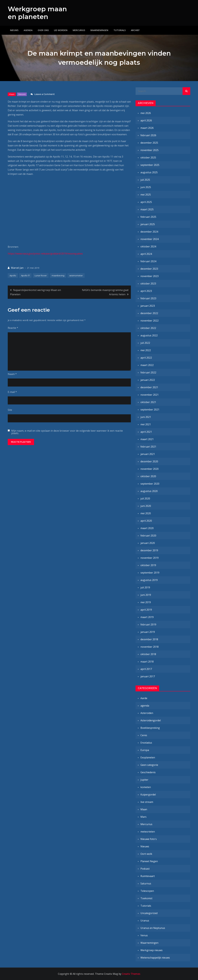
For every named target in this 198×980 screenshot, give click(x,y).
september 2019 (150, 573)
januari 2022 (148, 380)
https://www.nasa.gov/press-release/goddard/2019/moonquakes (45, 254)
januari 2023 (148, 306)
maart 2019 (147, 617)
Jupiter (144, 780)
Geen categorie (149, 765)
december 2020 (149, 461)
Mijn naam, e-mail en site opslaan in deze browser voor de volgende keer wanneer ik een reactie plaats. (67, 432)
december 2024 (149, 232)
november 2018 (150, 647)
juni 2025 (146, 187)
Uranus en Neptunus (153, 928)
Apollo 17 (25, 275)
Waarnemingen (99, 30)
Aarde (144, 698)
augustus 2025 (149, 172)
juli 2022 (145, 343)
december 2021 (149, 387)
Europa (145, 750)
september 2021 (150, 410)
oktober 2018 (148, 654)
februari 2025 (148, 217)
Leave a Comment (44, 94)
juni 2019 (146, 595)
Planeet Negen (149, 861)
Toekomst (146, 898)
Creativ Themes (131, 974)
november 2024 (150, 239)
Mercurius (79, 30)
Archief (135, 30)
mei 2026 (146, 113)
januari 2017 (148, 676)
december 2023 (149, 269)
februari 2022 (148, 372)
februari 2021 (148, 447)
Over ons (43, 30)
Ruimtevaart (148, 876)
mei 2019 (146, 602)
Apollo (13, 275)
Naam (12, 374)
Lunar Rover (41, 275)
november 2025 (150, 150)
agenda (145, 706)
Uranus (145, 921)
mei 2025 (146, 195)
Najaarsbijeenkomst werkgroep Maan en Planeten (36, 292)
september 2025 (150, 165)
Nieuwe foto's (149, 839)
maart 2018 (147, 662)
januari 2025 (148, 224)
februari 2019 (148, 625)
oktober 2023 (148, 284)
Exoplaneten (148, 757)
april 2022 (146, 358)
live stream (147, 802)
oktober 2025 (148, 158)
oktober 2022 (148, 328)
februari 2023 (148, 298)
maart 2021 (147, 439)
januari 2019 (148, 632)
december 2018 (149, 639)
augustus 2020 (149, 491)
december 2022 (149, 313)
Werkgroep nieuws (152, 950)
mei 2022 (146, 350)
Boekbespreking (150, 728)
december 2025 (149, 143)
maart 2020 (147, 528)
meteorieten (148, 832)
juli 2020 (145, 498)
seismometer (76, 275)
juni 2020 (146, 506)
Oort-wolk (146, 854)
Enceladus (146, 743)
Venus (144, 935)
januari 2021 (148, 454)
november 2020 (150, 469)
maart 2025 (147, 209)
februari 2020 (148, 536)
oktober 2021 (148, 402)
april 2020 (146, 521)
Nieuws (14, 30)
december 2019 (149, 550)
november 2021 (150, 395)
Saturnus (146, 883)
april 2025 (146, 202)
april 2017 (146, 669)
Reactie (13, 328)
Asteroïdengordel (151, 720)
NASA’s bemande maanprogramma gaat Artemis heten (105, 292)
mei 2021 (146, 424)
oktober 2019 (148, 565)
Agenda (28, 30)
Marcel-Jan (17, 268)
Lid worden (61, 30)
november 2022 (150, 321)
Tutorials (120, 30)
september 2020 (150, 484)
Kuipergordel (148, 795)
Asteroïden (147, 713)
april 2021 (146, 432)
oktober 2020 (148, 476)
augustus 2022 (149, 335)
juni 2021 (146, 417)
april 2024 (146, 254)
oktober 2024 (148, 246)
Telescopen (147, 891)
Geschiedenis (148, 772)
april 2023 (146, 291)
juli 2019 (145, 587)
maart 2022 (147, 365)
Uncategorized (149, 913)
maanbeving (58, 275)
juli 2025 (145, 180)
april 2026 (146, 120)
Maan (12, 94)
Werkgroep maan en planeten (37, 13)
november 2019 (150, 558)
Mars (143, 817)
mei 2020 (146, 513)
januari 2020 (148, 543)
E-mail (12, 392)
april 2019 (146, 610)
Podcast (145, 869)
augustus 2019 (149, 580)
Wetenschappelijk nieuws (155, 958)
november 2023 (150, 276)
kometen (146, 787)
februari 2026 (148, 135)
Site (10, 410)
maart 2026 (147, 128)
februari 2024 (148, 261)
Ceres (144, 735)
